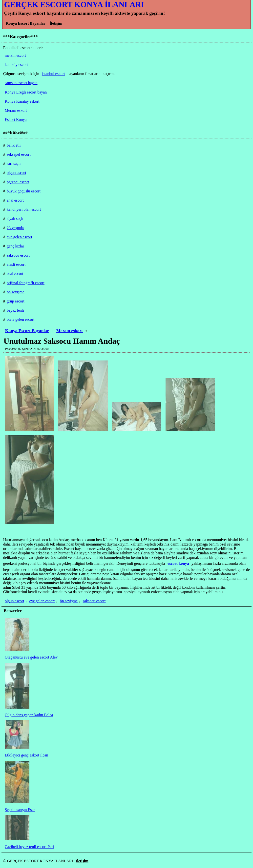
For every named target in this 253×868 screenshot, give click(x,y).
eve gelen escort (42, 601)
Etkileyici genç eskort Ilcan (26, 755)
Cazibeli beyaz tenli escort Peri (29, 847)
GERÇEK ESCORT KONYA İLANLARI (74, 4)
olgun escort (14, 601)
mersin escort (15, 55)
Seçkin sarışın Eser (20, 810)
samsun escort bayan (21, 83)
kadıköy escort (16, 65)
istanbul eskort (53, 74)
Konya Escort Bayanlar (26, 23)
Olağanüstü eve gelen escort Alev (31, 657)
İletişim (56, 23)
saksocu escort (94, 601)
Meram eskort (70, 331)
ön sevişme (69, 601)
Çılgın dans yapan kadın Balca (29, 715)
